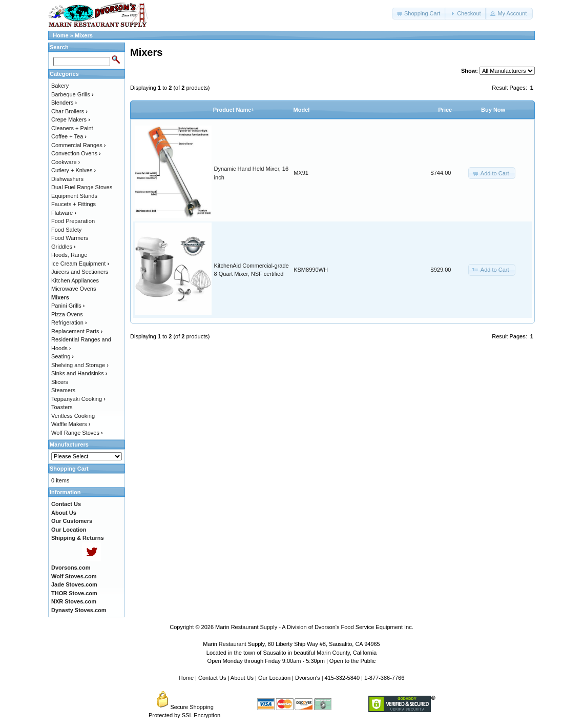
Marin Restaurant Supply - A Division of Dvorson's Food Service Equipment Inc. (314, 627)
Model (302, 110)
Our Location (274, 678)
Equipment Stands (74, 196)
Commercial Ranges (78, 145)
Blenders (64, 103)
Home (61, 35)
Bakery (60, 86)
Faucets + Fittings (74, 204)
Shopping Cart (69, 469)
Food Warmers (70, 238)
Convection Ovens (76, 153)
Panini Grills (68, 306)
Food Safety (66, 230)
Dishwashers (67, 179)
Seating (63, 356)
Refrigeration (69, 322)
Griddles (64, 247)
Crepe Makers (71, 119)
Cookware (66, 162)
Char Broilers (69, 111)
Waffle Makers (71, 424)
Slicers (60, 382)
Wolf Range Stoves (77, 433)
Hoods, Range (69, 255)
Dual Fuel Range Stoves (82, 187)
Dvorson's (308, 678)
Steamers (63, 390)
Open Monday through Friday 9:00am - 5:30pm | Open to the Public (292, 661)
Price (445, 110)
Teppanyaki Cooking (78, 399)
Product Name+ (234, 110)
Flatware (64, 213)
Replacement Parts (77, 331)
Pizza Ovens (67, 314)
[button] (419, 14)
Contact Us (212, 678)
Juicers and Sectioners (80, 272)
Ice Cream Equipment (80, 264)
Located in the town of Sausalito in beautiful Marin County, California (291, 653)
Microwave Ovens (74, 289)
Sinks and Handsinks (79, 373)
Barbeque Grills (72, 94)
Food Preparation (73, 221)
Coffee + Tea (69, 136)
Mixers (84, 35)
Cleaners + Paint (72, 128)
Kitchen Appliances (75, 280)
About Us (242, 678)
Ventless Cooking (73, 416)
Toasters (62, 407)
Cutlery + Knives (74, 170)
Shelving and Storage (80, 365)
